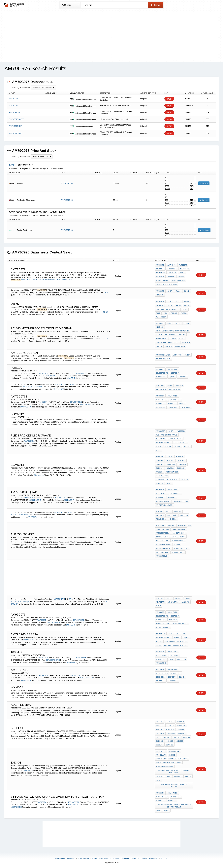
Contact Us (154, 858)
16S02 (158, 450)
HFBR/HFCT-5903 (163, 811)
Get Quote (204, 230)
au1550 (177, 545)
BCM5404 (160, 460)
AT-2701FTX (60, 599)
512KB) (187, 355)
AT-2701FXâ (172, 515)
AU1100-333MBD (162, 552)
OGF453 (171, 525)
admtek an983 (172, 472)
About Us (164, 858)
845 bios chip (162, 339)
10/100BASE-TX (53, 376)
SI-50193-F (170, 730)
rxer (171, 659)
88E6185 (159, 745)
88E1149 (177, 737)
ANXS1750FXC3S (179, 533)
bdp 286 (169, 346)
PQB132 (178, 446)
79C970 (169, 305)
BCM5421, (181, 460)
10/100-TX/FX (80, 373)
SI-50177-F (160, 726)
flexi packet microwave (167, 435)
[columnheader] (26, 93)
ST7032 (159, 446)
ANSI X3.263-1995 (163, 624)
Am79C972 (46, 280)
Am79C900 (181, 431)
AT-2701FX (59, 512)
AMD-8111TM (161, 751)
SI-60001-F (160, 733)
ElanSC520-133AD (181, 548)
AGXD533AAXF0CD (163, 548)
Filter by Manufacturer (21, 88)
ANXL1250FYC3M (163, 529)
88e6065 (170, 741)
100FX (158, 606)
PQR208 (174, 313)
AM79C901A (173, 407)
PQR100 (172, 377)
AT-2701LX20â (174, 389)
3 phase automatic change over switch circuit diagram (174, 806)
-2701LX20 (160, 385)
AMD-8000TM (174, 751)
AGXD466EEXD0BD (163, 545)
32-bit (106, 292)
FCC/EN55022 (161, 519)
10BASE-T (71, 378)
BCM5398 (160, 741)
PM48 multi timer (163, 777)
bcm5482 (169, 745)
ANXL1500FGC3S (179, 529)
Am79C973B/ (186, 407)
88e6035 (180, 741)
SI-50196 (171, 726)
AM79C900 (186, 342)
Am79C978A (161, 273)
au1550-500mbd (179, 537)
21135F (182, 273)
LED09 (182, 339)
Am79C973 (26, 280)
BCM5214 (160, 468)
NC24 (158, 780)
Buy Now (204, 183)
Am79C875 (44, 373)
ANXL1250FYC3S (184, 525)
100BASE (171, 277)
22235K (182, 677)
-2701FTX (160, 598)
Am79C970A (56, 280)
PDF (169, 99)
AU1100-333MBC (178, 541)
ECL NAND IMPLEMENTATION (175, 645)
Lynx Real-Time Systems (166, 284)
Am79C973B (161, 681)
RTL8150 (159, 472)
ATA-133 (188, 777)
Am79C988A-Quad (163, 501)
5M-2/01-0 (172, 273)
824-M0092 (182, 464)
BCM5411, (170, 460)
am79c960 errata (163, 443)
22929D (187, 291)
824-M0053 (171, 464)
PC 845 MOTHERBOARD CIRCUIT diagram (172, 331)
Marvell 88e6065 (163, 737)
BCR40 (187, 305)
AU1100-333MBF (178, 552)
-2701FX (159, 511)
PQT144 (187, 446)
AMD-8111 (29, 770)
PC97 (158, 313)
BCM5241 (182, 733)
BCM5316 (181, 468)
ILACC (158, 645)
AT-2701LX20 (60, 384)
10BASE (181, 277)
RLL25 (178, 291)
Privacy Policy (83, 858)
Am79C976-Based (163, 355)
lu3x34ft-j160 (162, 476)
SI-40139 (181, 730)
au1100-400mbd (162, 541)
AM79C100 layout (180, 624)
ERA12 (178, 305)
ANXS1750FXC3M (163, 537)
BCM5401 (179, 457)
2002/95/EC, (160, 525)
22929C (187, 302)
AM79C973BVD (162, 556)
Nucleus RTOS (178, 280)
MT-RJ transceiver (164, 505)
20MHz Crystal (162, 280)
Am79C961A (67, 280)
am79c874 (182, 377)
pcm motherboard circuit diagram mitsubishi (174, 772)
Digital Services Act (139, 858)
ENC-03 (172, 755)
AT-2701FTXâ (173, 602)
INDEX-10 (160, 295)
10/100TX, (185, 602)
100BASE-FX (161, 377)
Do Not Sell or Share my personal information (110, 858)
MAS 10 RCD (180, 346)
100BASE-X (160, 404)
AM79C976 (184, 515)
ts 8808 (184, 313)
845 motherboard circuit (167, 342)
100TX (62, 602)
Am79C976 (160, 265)
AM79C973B (161, 407)
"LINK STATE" (161, 317)
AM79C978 (160, 277)
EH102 (170, 457)
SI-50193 (159, 730)
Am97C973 (173, 620)
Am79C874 (44, 402)
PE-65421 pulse (180, 443)
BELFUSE (171, 733)
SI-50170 (159, 722)
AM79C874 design (163, 359)
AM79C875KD (161, 663)
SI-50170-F (170, 722)
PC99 (166, 313)
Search (155, 5)
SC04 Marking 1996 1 (165, 767)
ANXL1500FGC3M (163, 533)
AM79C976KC (67, 183)
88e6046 (187, 737)
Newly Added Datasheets (65, 858)
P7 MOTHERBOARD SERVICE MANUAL (171, 335)
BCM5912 (170, 468)
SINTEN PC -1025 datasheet (167, 309)
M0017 (169, 483)
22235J (182, 404)
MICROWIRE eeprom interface (169, 439)
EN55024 (173, 519)
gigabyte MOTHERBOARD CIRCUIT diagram (174, 786)
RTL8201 (185, 480)
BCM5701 (160, 464)
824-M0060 (39, 475)
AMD (12, 165)
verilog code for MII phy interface (172, 759)
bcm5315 (160, 483)
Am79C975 (36, 280)
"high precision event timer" (169, 763)
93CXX (185, 309)
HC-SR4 (159, 346)
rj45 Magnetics (163, 627)
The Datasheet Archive (14, 5)
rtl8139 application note (167, 480)
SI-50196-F (181, 726)
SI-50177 (181, 722)
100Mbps (38, 387)
